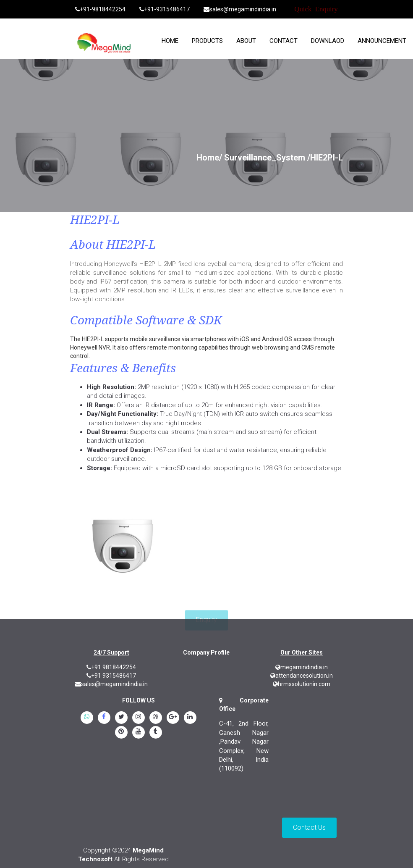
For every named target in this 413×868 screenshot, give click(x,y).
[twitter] (121, 718)
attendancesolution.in (302, 676)
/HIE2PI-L (325, 158)
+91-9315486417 (165, 9)
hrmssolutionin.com (302, 684)
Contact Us (309, 827)
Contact (284, 41)
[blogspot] (156, 718)
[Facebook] (104, 718)
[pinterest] (121, 733)
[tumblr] (156, 733)
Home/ (209, 158)
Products (207, 41)
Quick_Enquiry (316, 9)
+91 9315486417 (111, 676)
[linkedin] (190, 718)
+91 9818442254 (111, 667)
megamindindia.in (302, 667)
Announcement (382, 41)
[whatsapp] (87, 718)
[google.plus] (173, 718)
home (170, 41)
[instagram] (139, 718)
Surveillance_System (265, 158)
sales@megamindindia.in (240, 9)
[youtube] (139, 733)
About (246, 41)
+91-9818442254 (100, 9)
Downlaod (328, 41)
